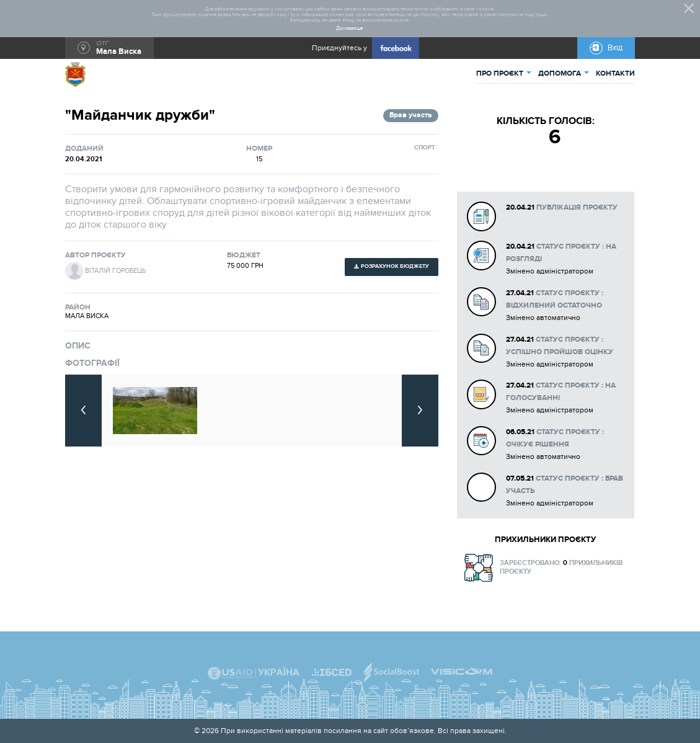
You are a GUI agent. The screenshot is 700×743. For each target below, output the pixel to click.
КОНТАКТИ (615, 73)
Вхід (615, 48)
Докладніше (350, 28)
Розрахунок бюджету (395, 266)
